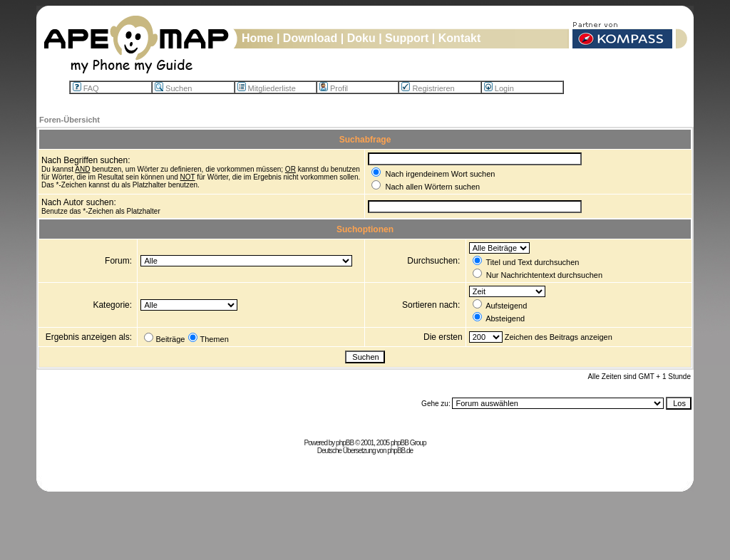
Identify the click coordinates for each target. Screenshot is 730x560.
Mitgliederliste (267, 88)
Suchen (173, 88)
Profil (334, 88)
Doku (361, 38)
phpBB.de (400, 451)
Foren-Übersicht (70, 120)
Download (310, 38)
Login (499, 88)
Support (407, 38)
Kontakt (460, 38)
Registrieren (428, 88)
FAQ (86, 88)
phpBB (345, 443)
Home (257, 38)
